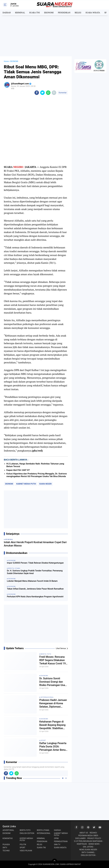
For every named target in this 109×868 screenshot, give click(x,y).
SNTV (5, 848)
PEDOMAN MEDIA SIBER (88, 836)
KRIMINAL (20, 13)
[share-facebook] (37, 93)
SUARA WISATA (93, 13)
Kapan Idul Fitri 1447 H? (18, 470)
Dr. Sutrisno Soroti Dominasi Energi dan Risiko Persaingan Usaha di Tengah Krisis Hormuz (54, 682)
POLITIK (23, 844)
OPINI (56, 838)
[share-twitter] (42, 93)
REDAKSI (93, 833)
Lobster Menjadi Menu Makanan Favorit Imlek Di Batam (32, 581)
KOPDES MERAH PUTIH (26, 839)
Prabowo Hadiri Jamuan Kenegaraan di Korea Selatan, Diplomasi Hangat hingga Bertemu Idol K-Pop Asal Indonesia (53, 703)
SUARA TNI (34, 13)
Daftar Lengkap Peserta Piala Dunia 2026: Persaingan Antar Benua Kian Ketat (53, 747)
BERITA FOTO (46, 654)
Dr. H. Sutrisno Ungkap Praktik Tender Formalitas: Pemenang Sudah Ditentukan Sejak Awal (35, 572)
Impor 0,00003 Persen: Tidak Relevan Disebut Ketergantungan (35, 563)
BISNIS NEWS (94, 844)
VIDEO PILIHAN (26, 851)
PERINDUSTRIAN (61, 841)
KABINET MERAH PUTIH (26, 484)
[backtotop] (55, 861)
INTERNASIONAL (47, 697)
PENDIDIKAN (64, 13)
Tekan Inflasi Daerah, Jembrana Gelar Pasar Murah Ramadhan (35, 589)
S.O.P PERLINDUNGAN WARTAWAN (88, 841)
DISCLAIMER (80, 838)
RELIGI (78, 13)
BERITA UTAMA (43, 830)
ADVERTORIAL (8, 830)
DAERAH (7, 13)
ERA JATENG (88, 847)
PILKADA (6, 844)
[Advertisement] (54, 36)
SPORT (43, 740)
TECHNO (6, 851)
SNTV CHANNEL (88, 852)
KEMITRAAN (82, 844)
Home (6, 61)
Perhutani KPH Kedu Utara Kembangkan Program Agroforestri (35, 597)
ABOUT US (84, 833)
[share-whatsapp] (48, 93)
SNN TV (57, 844)
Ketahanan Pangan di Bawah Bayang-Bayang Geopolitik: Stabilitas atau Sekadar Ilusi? (52, 725)
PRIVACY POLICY (94, 838)
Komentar (63, 93)
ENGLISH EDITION (27, 833)
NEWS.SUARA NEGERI (88, 850)
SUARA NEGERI (45, 484)
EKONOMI (49, 13)
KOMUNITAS (8, 838)
